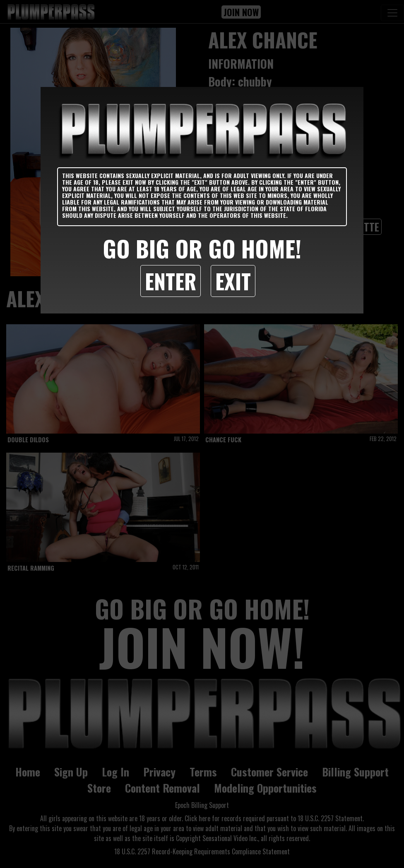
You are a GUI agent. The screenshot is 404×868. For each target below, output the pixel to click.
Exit (233, 281)
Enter (171, 281)
